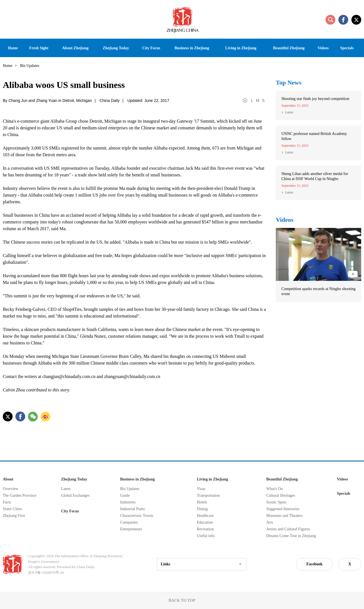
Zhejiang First (14, 516)
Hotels (202, 502)
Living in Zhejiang (212, 479)
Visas (201, 489)
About (8, 479)
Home (8, 66)
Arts (270, 522)
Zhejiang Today (74, 479)
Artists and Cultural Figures (288, 529)
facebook (343, 20)
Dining (202, 509)
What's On (275, 489)
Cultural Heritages (281, 495)
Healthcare (205, 516)
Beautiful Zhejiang (282, 479)
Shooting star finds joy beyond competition (315, 99)
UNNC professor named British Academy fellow (314, 136)
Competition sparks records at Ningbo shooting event (319, 291)
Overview (11, 489)
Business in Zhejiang (137, 479)
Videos (285, 220)
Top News (289, 82)
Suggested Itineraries (283, 509)
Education (205, 522)
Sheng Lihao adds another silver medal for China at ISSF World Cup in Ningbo (315, 176)
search (330, 20)
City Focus (70, 511)
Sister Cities (12, 509)
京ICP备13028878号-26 (46, 572)
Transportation (208, 495)
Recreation (205, 529)
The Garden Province (20, 495)
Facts (7, 502)
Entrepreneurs (131, 529)
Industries (128, 502)
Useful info (206, 536)
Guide (125, 495)
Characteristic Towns (137, 516)
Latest (289, 112)
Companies (129, 522)
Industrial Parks (132, 509)
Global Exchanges (75, 495)
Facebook (314, 564)
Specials (344, 494)
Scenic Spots (276, 502)
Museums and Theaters (284, 516)
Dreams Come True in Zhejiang (291, 536)
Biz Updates (130, 489)
